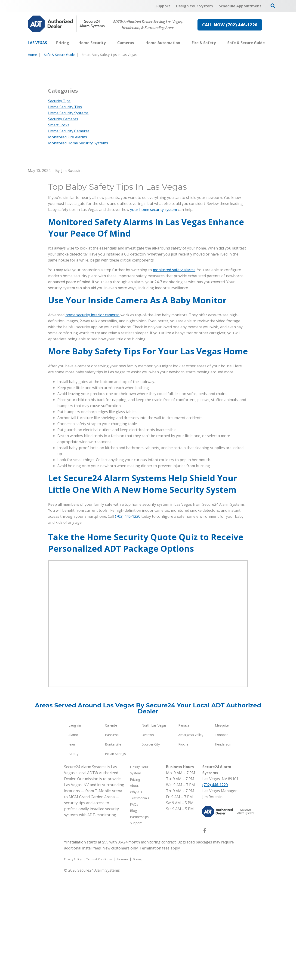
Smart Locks (59, 232)
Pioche (183, 851)
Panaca (184, 832)
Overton (148, 842)
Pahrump (112, 842)
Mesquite (222, 832)
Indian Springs (115, 860)
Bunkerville (113, 851)
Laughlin (75, 832)
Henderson (223, 851)
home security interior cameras (92, 422)
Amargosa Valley (191, 842)
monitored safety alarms (174, 377)
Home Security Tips (65, 214)
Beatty (73, 860)
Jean (72, 851)
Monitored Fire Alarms (68, 244)
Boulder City (151, 851)
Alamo (73, 842)
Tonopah (222, 842)
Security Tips (59, 208)
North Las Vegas (154, 832)
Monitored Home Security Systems (78, 250)
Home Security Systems (68, 220)
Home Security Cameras (69, 238)
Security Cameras (63, 226)
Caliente (111, 832)
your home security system (154, 316)
